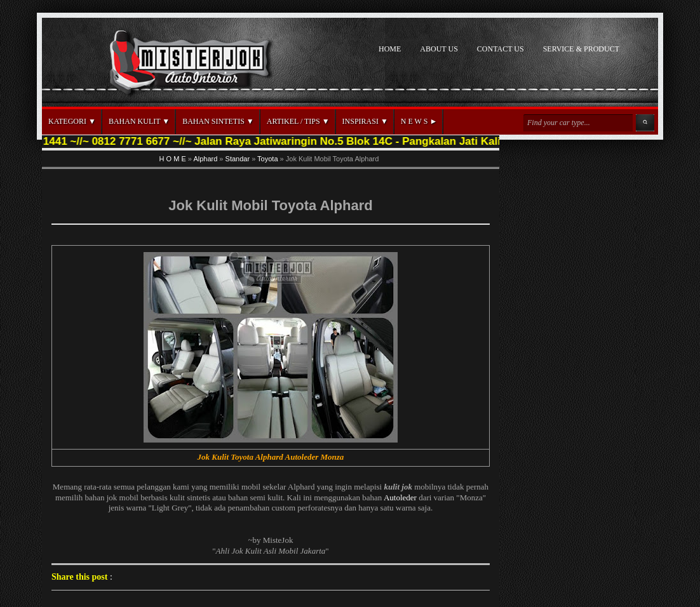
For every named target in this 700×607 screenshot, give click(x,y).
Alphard (205, 159)
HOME (390, 49)
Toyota (267, 159)
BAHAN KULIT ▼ (139, 121)
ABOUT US (439, 49)
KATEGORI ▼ (72, 121)
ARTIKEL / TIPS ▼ (298, 121)
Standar (238, 159)
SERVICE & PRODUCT (581, 49)
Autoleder (400, 497)
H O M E (173, 159)
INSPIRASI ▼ (365, 121)
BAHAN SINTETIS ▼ (218, 121)
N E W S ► (419, 121)
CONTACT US (501, 49)
